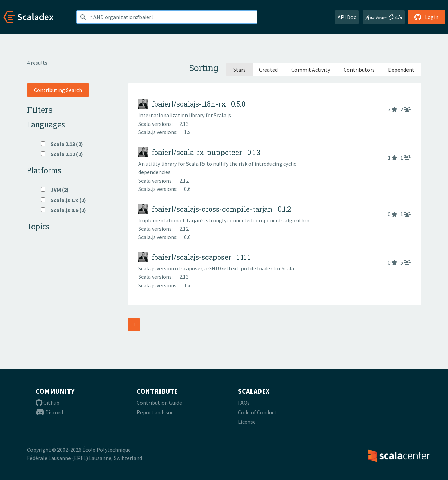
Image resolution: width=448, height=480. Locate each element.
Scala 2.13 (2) (62, 144)
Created (268, 70)
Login (426, 17)
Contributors (359, 70)
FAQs (244, 403)
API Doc (347, 17)
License (247, 422)
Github (48, 403)
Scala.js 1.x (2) (63, 200)
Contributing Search (58, 90)
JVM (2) (55, 190)
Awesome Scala (384, 17)
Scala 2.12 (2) (62, 154)
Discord (49, 412)
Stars (239, 70)
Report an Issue (155, 412)
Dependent (401, 70)
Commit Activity (311, 70)
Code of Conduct (257, 412)
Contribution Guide (159, 403)
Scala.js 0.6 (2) (63, 210)
